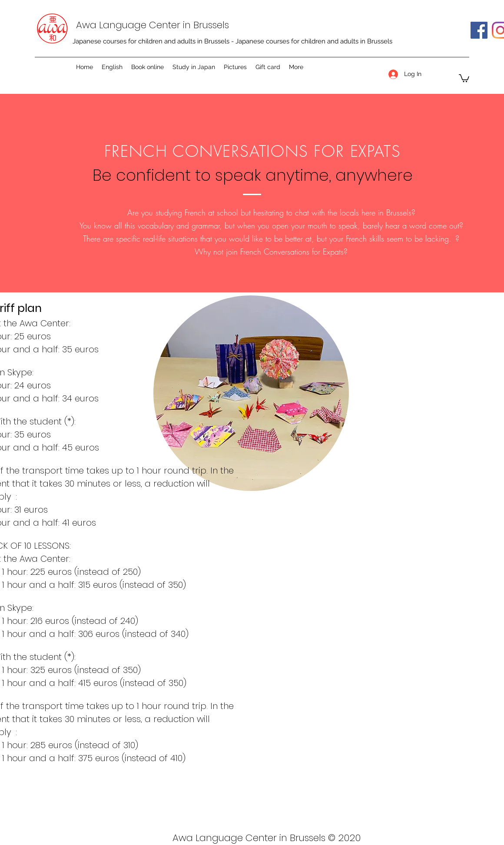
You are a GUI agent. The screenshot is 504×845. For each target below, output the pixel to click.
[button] (464, 78)
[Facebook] (479, 30)
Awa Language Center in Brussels (153, 25)
